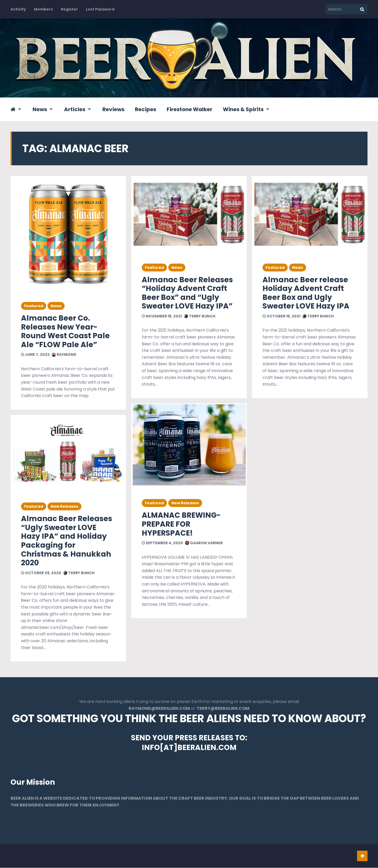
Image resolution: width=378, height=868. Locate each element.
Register (69, 9)
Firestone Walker (190, 109)
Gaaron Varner (204, 543)
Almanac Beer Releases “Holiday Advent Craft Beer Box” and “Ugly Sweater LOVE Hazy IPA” (187, 293)
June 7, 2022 (35, 355)
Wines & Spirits (243, 109)
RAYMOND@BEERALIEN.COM (159, 709)
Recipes (146, 109)
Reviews (113, 109)
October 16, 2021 (281, 316)
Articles (75, 109)
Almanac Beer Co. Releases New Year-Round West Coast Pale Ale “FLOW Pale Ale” (65, 331)
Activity (18, 9)
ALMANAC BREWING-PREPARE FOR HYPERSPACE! (181, 524)
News (40, 109)
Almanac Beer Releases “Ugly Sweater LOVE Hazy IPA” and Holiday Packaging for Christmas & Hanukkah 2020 (67, 541)
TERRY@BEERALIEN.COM (223, 709)
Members (43, 9)
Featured (34, 306)
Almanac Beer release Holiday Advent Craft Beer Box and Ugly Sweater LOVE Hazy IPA (306, 293)
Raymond (64, 355)
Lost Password (100, 9)
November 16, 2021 (162, 316)
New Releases (64, 506)
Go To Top (362, 856)
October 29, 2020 (41, 573)
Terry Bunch (79, 573)
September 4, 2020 (162, 543)
